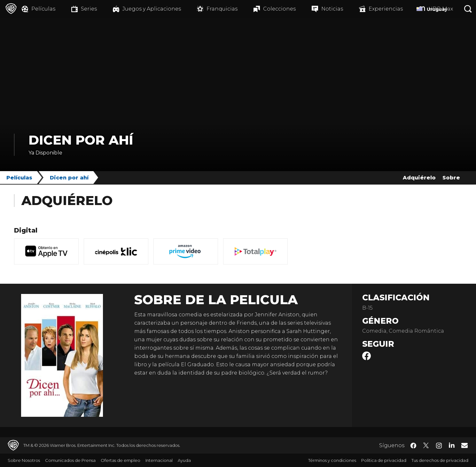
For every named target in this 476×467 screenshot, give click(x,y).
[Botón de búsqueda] (468, 9)
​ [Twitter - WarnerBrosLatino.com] (426, 446)
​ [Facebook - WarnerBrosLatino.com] (413, 446)
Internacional (159, 460)
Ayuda (184, 460)
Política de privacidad (384, 460)
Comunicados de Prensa (70, 460)
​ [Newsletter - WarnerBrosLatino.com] (464, 445)
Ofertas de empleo (121, 460)
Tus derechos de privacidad (440, 460)
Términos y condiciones (332, 460)
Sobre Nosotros (24, 460)
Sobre (451, 178)
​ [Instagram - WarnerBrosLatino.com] (439, 446)
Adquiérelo (419, 178)
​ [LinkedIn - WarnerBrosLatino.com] (452, 445)
